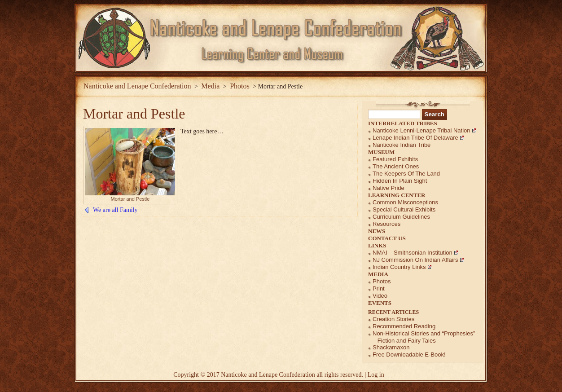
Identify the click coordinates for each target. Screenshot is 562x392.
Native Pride (389, 188)
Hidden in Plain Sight (400, 181)
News (377, 231)
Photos (382, 281)
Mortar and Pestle (134, 114)
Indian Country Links (399, 267)
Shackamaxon (391, 347)
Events (380, 303)
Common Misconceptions (405, 202)
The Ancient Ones (396, 166)
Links (377, 245)
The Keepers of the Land (406, 174)
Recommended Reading (404, 326)
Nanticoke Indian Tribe (402, 145)
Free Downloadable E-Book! (409, 355)
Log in (376, 375)
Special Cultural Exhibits (404, 209)
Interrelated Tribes (403, 123)
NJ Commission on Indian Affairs (415, 260)
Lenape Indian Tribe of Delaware (415, 138)
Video (380, 296)
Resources (386, 224)
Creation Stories (393, 319)
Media (378, 274)
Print (379, 288)
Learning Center (397, 195)
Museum (381, 152)
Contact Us (387, 238)
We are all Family (115, 210)
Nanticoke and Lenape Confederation (137, 86)
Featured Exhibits (395, 159)
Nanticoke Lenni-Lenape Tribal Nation (421, 130)
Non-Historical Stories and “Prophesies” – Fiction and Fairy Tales (424, 337)
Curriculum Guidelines (401, 217)
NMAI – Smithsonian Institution (413, 253)
